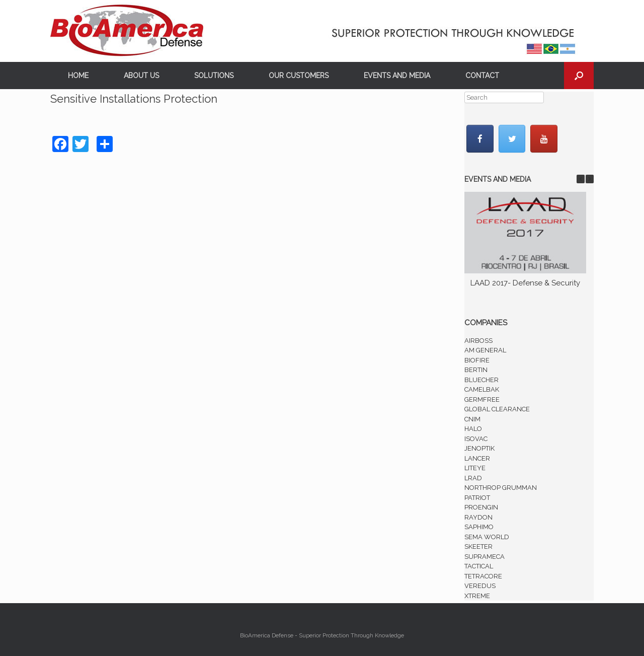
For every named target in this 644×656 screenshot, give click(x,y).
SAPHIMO (479, 527)
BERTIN (476, 370)
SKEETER (478, 546)
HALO (473, 429)
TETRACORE (483, 576)
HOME (78, 76)
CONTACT (482, 76)
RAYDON (478, 517)
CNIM (472, 419)
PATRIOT (477, 498)
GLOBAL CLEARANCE (497, 409)
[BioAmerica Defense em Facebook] (480, 139)
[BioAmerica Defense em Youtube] (544, 139)
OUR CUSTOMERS (299, 76)
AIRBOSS (478, 341)
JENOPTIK (479, 448)
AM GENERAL (485, 350)
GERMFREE (482, 399)
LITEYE (475, 468)
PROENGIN (481, 507)
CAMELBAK (482, 389)
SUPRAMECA (485, 557)
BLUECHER (481, 380)
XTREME (477, 596)
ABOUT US (141, 76)
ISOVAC (476, 439)
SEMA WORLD (487, 537)
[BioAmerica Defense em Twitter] (512, 139)
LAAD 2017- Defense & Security (525, 283)
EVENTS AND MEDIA (397, 76)
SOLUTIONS (214, 76)
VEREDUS (480, 586)
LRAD (473, 478)
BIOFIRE (477, 360)
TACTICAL (479, 566)
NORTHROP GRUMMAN (501, 488)
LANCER (477, 458)
